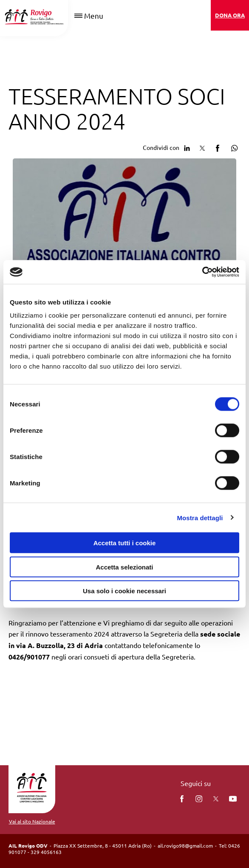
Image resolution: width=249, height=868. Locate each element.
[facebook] (182, 799)
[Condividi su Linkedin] (187, 147)
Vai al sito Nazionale (32, 821)
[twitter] (216, 799)
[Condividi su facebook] (218, 147)
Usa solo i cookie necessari (124, 591)
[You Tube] (233, 799)
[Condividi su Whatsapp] (233, 147)
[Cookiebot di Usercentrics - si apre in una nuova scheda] (202, 272)
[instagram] (199, 799)
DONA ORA (230, 15)
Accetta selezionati (124, 567)
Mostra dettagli (200, 517)
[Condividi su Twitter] (202, 147)
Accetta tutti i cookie (125, 543)
